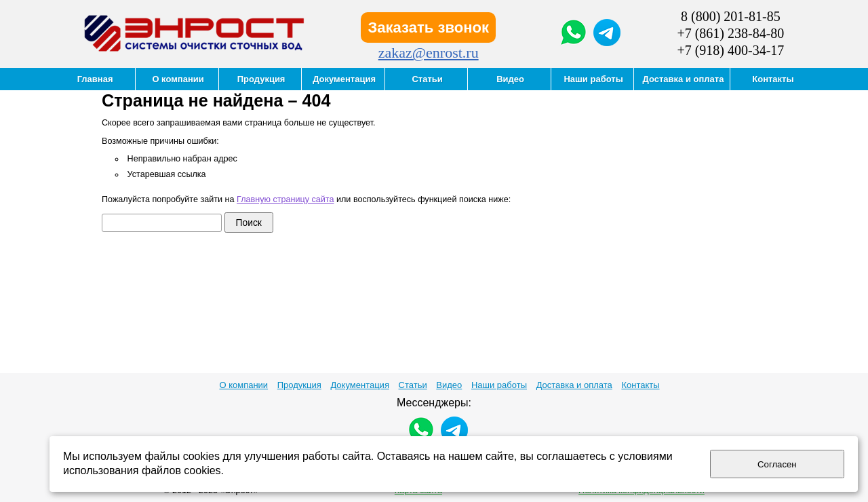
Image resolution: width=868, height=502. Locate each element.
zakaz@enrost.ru (429, 53)
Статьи (413, 385)
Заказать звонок (428, 27)
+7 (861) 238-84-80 (730, 33)
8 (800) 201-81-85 (731, 16)
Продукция (299, 385)
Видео (449, 385)
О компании (243, 385)
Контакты (640, 385)
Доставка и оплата (574, 385)
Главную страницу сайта (285, 199)
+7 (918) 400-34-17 (730, 50)
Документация (360, 385)
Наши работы (499, 385)
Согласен (777, 464)
